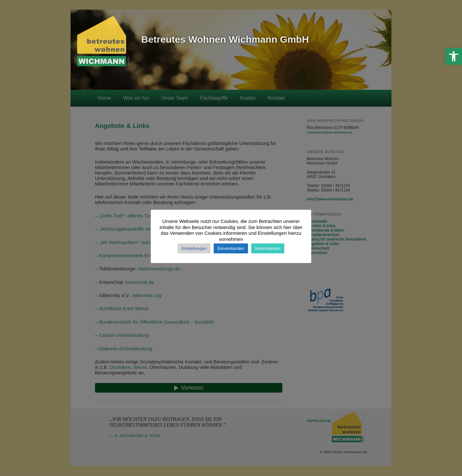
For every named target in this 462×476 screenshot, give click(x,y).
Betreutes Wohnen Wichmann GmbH (225, 39)
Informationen (268, 248)
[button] (454, 56)
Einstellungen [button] (194, 248)
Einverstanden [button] (231, 248)
